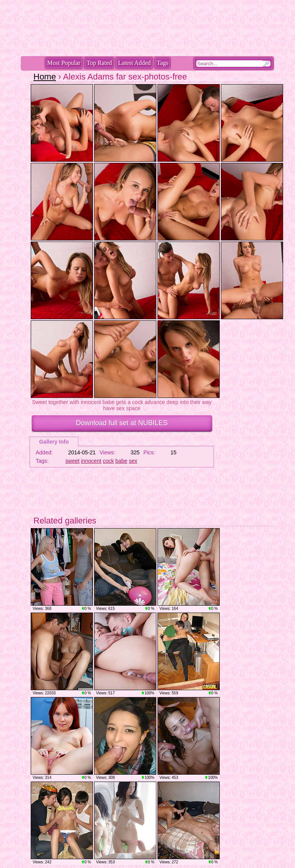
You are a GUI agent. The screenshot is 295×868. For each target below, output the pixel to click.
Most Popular (64, 63)
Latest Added (134, 63)
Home (45, 77)
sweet (72, 461)
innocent (91, 461)
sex (133, 461)
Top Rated (99, 63)
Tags (162, 63)
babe (121, 461)
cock (109, 461)
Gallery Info (54, 442)
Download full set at (122, 423)
